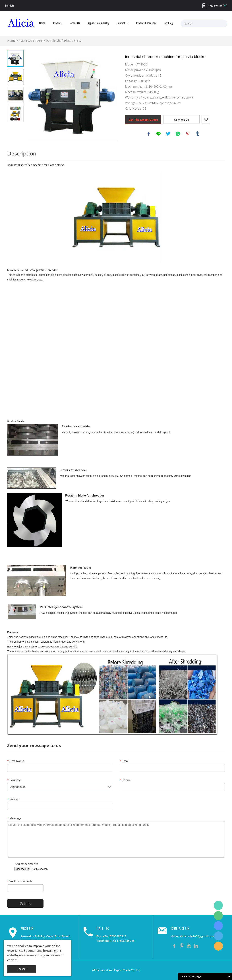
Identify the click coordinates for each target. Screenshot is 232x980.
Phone (125, 780)
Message (14, 818)
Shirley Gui (218, 905)
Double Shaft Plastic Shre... (64, 41)
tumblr (198, 134)
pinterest (188, 134)
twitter (168, 134)
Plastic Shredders (31, 41)
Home (42, 23)
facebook (149, 134)
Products (58, 23)
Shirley (218, 936)
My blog (169, 23)
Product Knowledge (146, 23)
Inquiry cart (215, 5)
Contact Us (123, 23)
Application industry (98, 23)
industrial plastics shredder (41, 270)
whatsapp (178, 134)
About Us (75, 23)
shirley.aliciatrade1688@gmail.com (192, 936)
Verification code (20, 881)
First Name (16, 761)
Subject (13, 799)
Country (14, 780)
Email (124, 761)
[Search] (221, 24)
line (158, 134)
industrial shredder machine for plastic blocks (36, 165)
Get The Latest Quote (143, 120)
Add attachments (26, 864)
